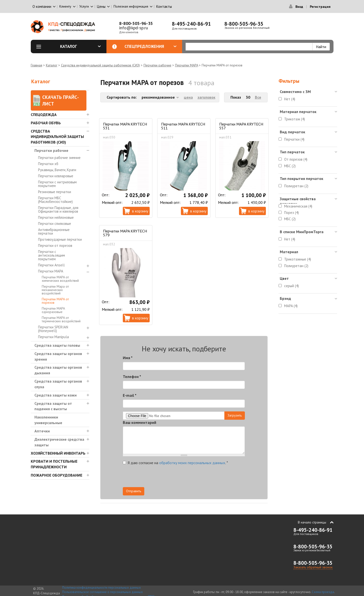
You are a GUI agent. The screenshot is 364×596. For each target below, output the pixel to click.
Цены (101, 6)
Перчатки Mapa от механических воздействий (55, 290)
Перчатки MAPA (187, 65)
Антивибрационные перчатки (54, 231)
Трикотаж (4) (295, 119)
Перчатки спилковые (55, 224)
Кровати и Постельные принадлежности (54, 464)
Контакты (164, 6)
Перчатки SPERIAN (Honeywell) (53, 329)
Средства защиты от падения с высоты (53, 406)
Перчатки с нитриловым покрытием (57, 184)
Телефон (132, 376)
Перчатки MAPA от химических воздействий (60, 279)
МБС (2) (290, 166)
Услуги (84, 6)
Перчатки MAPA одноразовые (53, 310)
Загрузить (235, 415)
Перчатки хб (48, 164)
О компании (42, 6)
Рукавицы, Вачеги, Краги (57, 170)
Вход (299, 7)
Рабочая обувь (46, 123)
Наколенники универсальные (48, 420)
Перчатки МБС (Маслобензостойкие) (55, 200)
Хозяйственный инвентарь (58, 453)
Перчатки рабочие (157, 65)
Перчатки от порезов (55, 246)
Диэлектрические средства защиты (59, 442)
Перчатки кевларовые (56, 176)
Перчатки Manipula (53, 337)
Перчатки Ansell (51, 265)
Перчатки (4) (294, 139)
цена (188, 97)
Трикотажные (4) (298, 259)
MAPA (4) (291, 306)
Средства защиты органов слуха (58, 384)
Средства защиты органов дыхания (58, 370)
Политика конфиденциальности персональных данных (102, 588)
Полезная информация (131, 6)
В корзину (140, 211)
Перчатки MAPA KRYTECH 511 (183, 126)
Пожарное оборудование (57, 475)
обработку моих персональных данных (192, 463)
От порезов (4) (296, 159)
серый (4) (291, 286)
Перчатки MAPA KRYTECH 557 (241, 126)
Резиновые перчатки (55, 192)
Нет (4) (290, 99)
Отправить (134, 491)
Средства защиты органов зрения (58, 356)
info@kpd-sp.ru (134, 28)
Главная (36, 65)
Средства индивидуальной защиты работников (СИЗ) (100, 65)
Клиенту (65, 6)
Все (258, 97)
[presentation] (201, 478)
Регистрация (320, 7)
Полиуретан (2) (296, 186)
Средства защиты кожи (56, 395)
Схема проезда (323, 592)
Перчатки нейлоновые (56, 217)
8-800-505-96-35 (136, 23)
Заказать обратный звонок (313, 567)
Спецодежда (44, 115)
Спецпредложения (151, 46)
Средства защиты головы (57, 345)
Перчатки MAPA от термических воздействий (61, 319)
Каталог (80, 46)
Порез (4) (291, 213)
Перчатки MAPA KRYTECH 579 (125, 233)
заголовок (206, 97)
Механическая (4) (298, 206)
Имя (128, 358)
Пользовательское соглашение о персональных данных (103, 592)
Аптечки (42, 431)
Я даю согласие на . (175, 463)
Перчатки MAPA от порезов (55, 301)
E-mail (130, 395)
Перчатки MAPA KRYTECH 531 (125, 126)
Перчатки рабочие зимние (59, 158)
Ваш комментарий (140, 422)
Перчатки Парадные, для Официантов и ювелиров (58, 209)
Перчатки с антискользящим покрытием (52, 255)
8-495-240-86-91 (191, 24)
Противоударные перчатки (60, 239)
